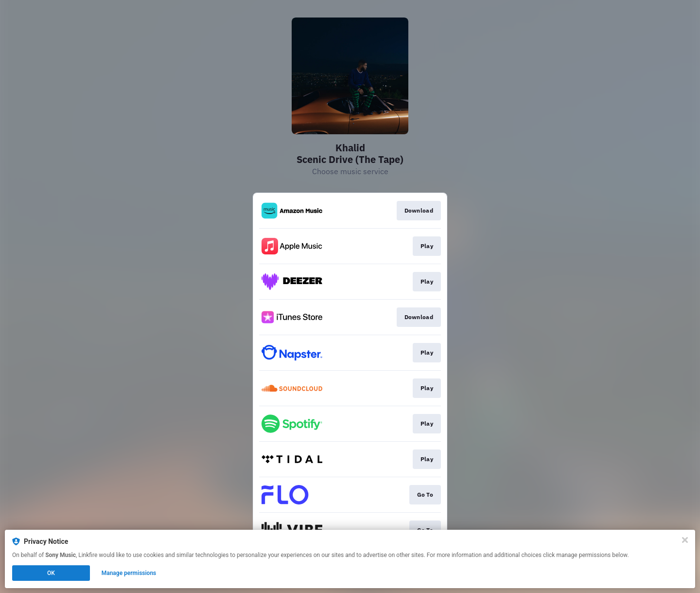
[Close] (685, 540)
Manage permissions (129, 573)
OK (51, 573)
